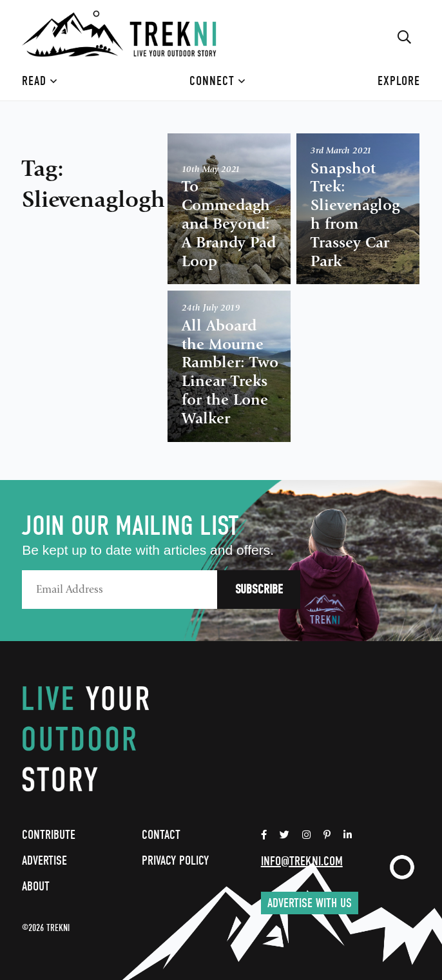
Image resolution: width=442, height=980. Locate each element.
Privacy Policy (175, 860)
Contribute (49, 835)
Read (40, 81)
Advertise (44, 860)
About (36, 886)
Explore (399, 81)
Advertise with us (310, 903)
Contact (161, 835)
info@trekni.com (302, 861)
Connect (217, 81)
